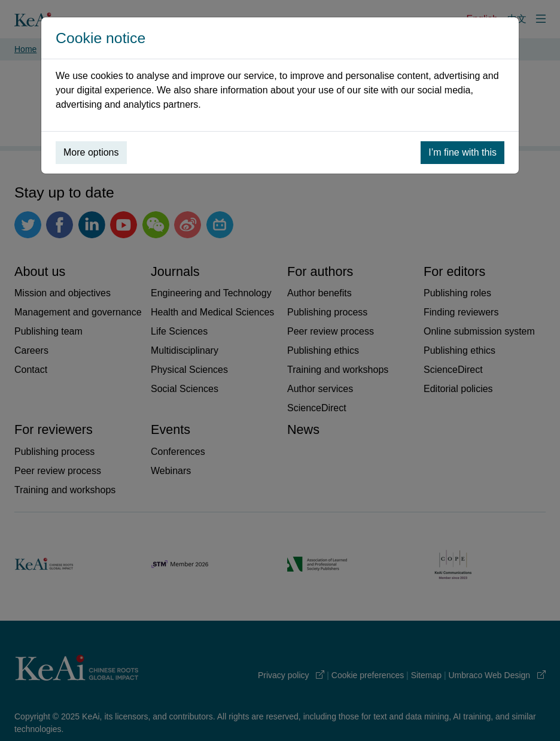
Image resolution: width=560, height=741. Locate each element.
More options (91, 152)
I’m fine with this (462, 152)
